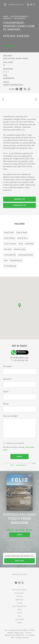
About (20, 609)
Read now (19, 561)
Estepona (7, 18)
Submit (19, 457)
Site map (19, 596)
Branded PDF (20, 199)
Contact (19, 613)
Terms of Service (21, 465)
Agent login (19, 600)
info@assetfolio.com (19, 358)
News (19, 616)
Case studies (20, 619)
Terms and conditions (19, 590)
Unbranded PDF (20, 205)
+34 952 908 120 (20, 360)
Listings (20, 603)
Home (6, 16)
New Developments (19, 16)
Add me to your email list (15, 443)
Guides (19, 623)
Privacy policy (19, 593)
